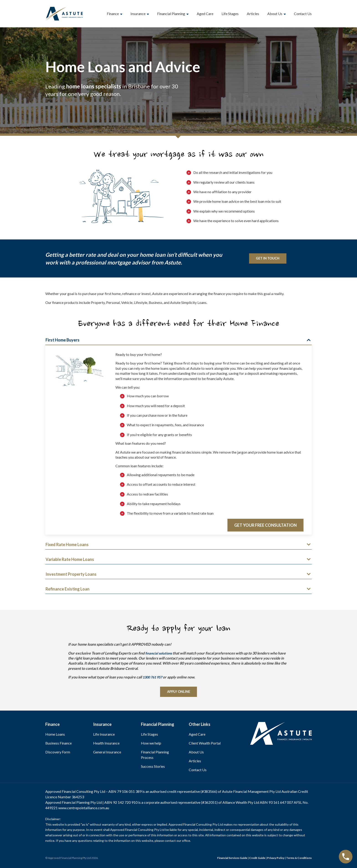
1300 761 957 (153, 677)
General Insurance (107, 753)
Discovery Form (58, 753)
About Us (275, 14)
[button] (178, 341)
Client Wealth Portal (205, 744)
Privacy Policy (276, 859)
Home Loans (55, 735)
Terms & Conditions (299, 859)
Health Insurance (106, 744)
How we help (151, 744)
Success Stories (153, 767)
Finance (113, 14)
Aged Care (205, 14)
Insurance (138, 14)
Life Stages (230, 14)
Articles (253, 14)
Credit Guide (257, 859)
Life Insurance (104, 735)
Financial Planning (171, 14)
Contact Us (303, 14)
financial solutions (160, 653)
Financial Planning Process (155, 756)
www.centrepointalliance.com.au (84, 809)
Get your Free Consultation (265, 525)
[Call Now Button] (346, 857)
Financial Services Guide (232, 859)
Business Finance (59, 744)
